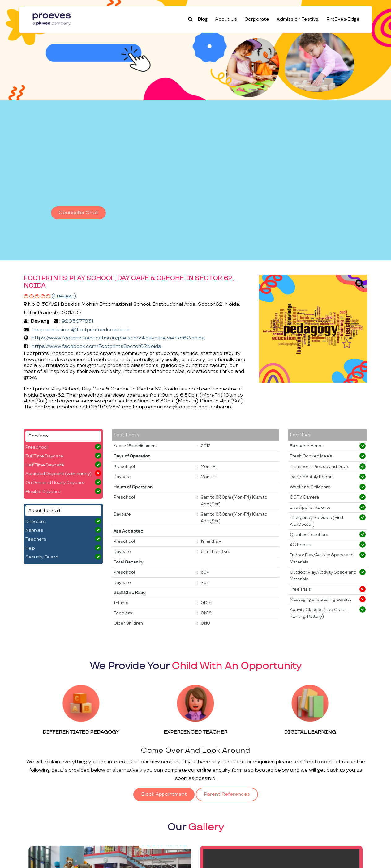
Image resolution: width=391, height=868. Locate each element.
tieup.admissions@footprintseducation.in (81, 330)
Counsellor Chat (78, 213)
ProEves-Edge (343, 19)
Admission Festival (298, 19)
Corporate (257, 19)
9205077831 (77, 321)
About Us (226, 19)
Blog (203, 19)
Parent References (227, 794)
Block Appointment (164, 794)
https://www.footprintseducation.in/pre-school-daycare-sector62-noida (118, 338)
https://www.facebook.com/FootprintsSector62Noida (96, 346)
